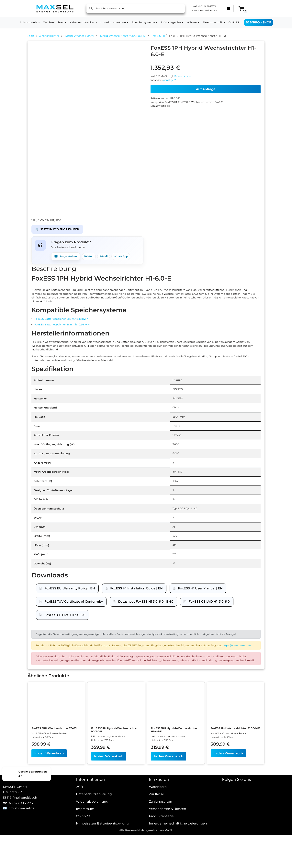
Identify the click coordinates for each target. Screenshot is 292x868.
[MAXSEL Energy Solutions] (55, 8)
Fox (170, 116)
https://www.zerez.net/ (68, 714)
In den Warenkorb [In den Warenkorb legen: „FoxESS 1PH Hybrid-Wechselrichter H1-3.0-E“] (109, 842)
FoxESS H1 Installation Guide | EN (136, 643)
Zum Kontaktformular (208, 11)
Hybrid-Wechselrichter (79, 37)
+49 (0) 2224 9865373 (208, 6)
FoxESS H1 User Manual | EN (200, 643)
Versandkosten (189, 80)
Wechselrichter (49, 37)
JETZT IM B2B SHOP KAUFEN (62, 231)
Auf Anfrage (206, 95)
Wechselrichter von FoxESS (217, 111)
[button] (26, 23)
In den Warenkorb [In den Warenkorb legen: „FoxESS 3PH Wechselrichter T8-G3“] (49, 842)
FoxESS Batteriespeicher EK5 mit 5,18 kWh (68, 332)
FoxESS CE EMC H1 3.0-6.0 (65, 669)
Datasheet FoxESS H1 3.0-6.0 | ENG (146, 656)
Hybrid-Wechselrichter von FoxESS (123, 37)
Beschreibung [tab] (54, 275)
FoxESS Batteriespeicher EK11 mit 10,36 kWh (69, 340)
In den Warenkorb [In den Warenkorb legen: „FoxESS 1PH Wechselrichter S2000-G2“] (228, 842)
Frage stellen (67, 261)
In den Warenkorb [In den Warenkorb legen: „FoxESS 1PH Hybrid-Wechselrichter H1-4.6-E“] (168, 842)
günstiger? (173, 86)
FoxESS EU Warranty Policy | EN (70, 643)
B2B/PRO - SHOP (274, 22)
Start (31, 37)
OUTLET (249, 22)
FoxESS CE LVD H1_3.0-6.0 (209, 656)
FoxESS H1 (158, 37)
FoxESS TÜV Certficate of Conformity (74, 656)
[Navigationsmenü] (236, 8)
